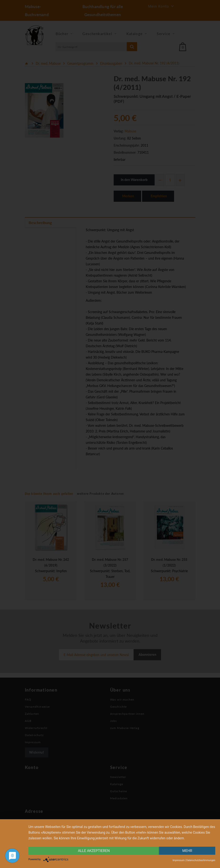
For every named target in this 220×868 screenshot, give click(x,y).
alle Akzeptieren (94, 851)
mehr (187, 851)
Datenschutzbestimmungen (201, 860)
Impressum (179, 860)
